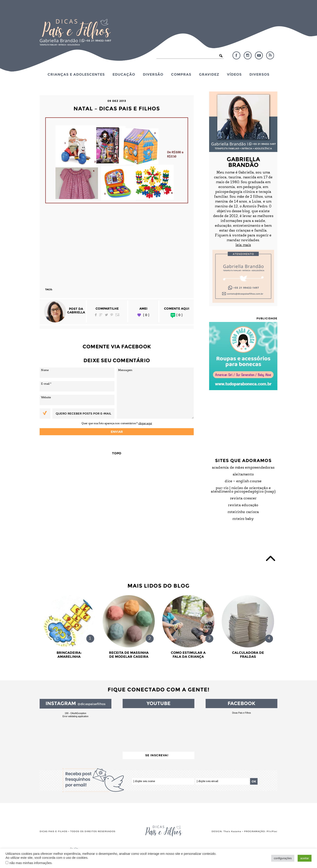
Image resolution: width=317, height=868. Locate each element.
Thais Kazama (232, 831)
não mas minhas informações (30, 863)
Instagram (248, 55)
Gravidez (209, 74)
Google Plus (101, 315)
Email (118, 315)
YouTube (259, 55)
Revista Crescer (243, 499)
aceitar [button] (305, 858)
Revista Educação (243, 505)
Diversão (153, 74)
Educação (124, 74)
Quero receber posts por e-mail (83, 413)
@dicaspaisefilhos (91, 704)
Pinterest (112, 315)
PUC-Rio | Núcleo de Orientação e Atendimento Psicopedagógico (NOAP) (243, 490)
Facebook (236, 55)
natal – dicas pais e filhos (117, 109)
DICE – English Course (243, 481)
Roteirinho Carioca (243, 512)
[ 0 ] (146, 315)
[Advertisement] (117, 243)
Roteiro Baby (243, 519)
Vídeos (234, 74)
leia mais (243, 245)
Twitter (106, 315)
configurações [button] (283, 858)
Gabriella (76, 312)
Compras (181, 74)
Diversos (259, 74)
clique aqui (145, 423)
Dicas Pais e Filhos (241, 713)
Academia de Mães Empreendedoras (243, 468)
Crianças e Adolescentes (76, 74)
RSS (270, 55)
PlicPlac (272, 831)
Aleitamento (243, 475)
